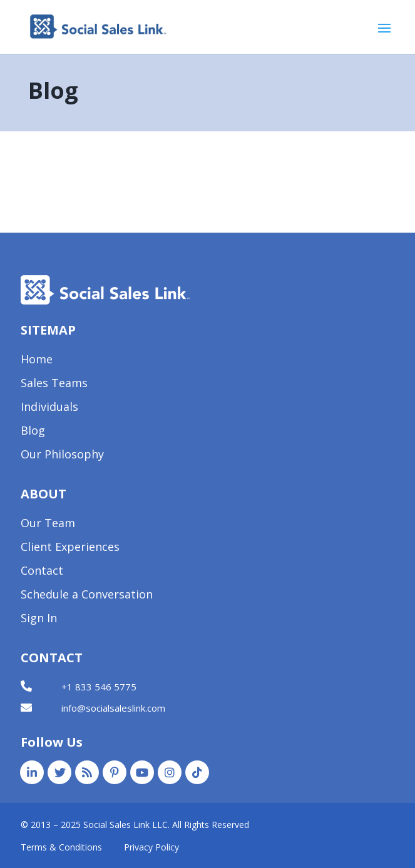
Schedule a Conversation (87, 596)
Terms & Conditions (61, 847)
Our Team (48, 524)
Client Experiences (70, 548)
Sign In (39, 619)
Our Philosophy (62, 456)
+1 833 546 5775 (99, 687)
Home (37, 361)
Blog (33, 432)
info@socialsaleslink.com (113, 708)
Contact (42, 572)
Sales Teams (54, 384)
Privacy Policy (151, 847)
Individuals (49, 408)
